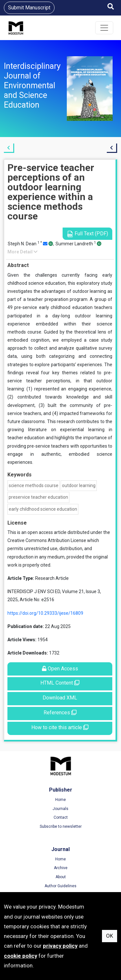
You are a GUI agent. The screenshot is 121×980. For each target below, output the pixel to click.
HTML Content (60, 683)
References (60, 713)
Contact (61, 817)
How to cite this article (60, 727)
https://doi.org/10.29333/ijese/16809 (45, 613)
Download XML (60, 698)
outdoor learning (79, 485)
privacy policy (60, 946)
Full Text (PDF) (87, 234)
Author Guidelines (60, 886)
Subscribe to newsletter (61, 826)
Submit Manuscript (29, 8)
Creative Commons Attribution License (47, 540)
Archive (61, 868)
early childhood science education (43, 509)
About (61, 877)
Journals (60, 809)
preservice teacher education (38, 497)
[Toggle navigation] (104, 28)
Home (60, 800)
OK (110, 936)
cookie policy (20, 956)
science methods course (34, 485)
